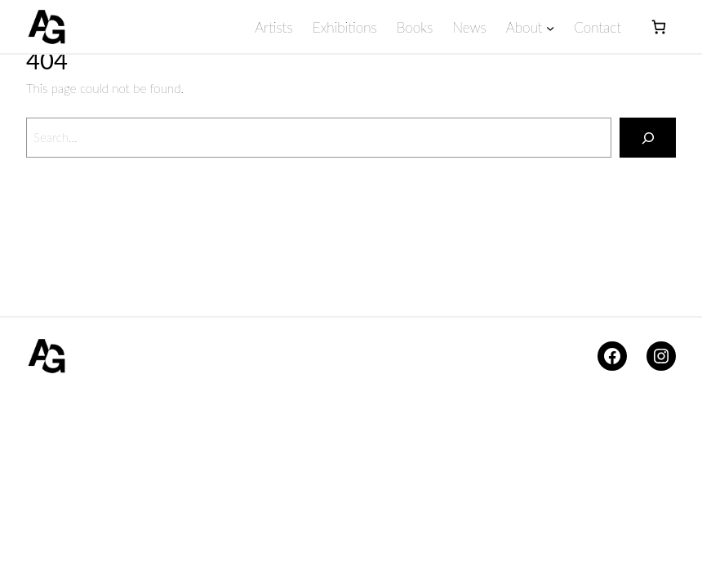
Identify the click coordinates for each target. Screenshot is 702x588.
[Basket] (658, 27)
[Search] (648, 137)
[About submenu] (549, 27)
